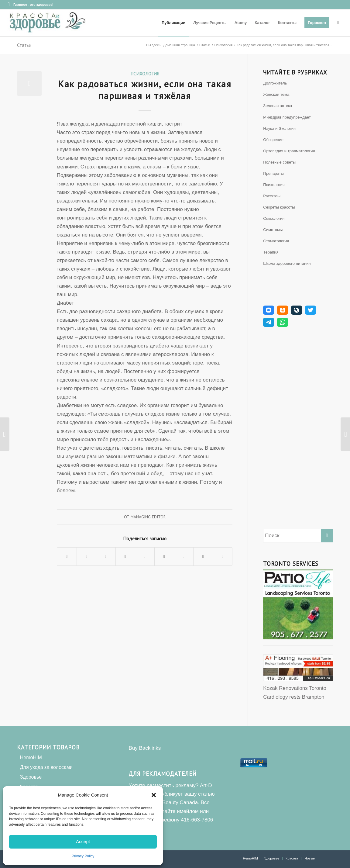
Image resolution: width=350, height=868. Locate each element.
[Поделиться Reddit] (203, 557)
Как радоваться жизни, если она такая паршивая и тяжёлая (145, 90)
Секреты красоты (279, 207)
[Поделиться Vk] (184, 557)
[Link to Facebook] (9, 5)
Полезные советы (279, 162)
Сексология (274, 218)
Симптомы (273, 230)
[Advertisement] (298, 430)
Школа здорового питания (287, 263)
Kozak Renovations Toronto (295, 688)
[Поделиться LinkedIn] (145, 557)
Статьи (24, 45)
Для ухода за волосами (46, 767)
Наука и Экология (279, 128)
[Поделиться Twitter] (86, 557)
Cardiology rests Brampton (294, 697)
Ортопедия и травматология (289, 151)
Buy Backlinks (145, 748)
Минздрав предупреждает (287, 117)
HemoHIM (31, 757)
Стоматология (276, 241)
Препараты (273, 173)
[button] (154, 795)
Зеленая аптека (278, 106)
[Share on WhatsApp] (106, 557)
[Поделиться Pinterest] (125, 557)
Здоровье (31, 777)
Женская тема (276, 94)
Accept (83, 841)
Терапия (271, 252)
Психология (145, 74)
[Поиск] (338, 23)
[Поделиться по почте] (223, 557)
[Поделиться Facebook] (67, 557)
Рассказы (272, 196)
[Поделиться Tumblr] (164, 557)
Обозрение (273, 140)
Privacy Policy (83, 856)
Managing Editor (148, 517)
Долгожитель (275, 83)
